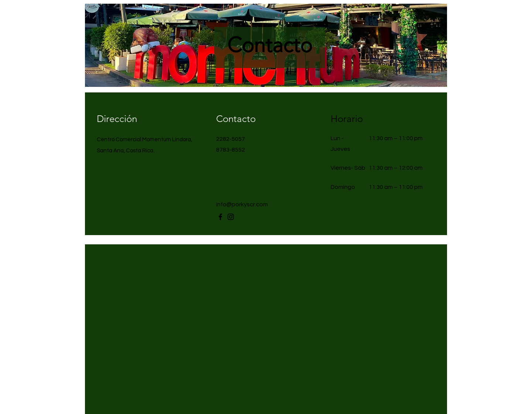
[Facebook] (220, 217)
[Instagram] (231, 217)
